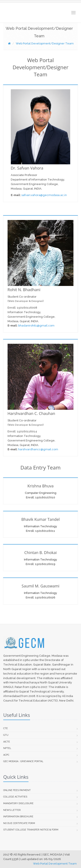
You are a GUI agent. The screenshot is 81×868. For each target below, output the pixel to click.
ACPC (6, 755)
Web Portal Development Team (55, 864)
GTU (6, 735)
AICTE (7, 742)
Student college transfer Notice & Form (31, 830)
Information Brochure (18, 817)
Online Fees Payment (17, 790)
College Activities (15, 797)
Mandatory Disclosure (18, 803)
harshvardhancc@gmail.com (38, 449)
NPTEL (7, 748)
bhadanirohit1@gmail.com (36, 326)
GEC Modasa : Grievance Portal (23, 761)
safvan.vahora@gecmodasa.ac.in (44, 195)
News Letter (12, 810)
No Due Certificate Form (19, 823)
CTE (6, 728)
